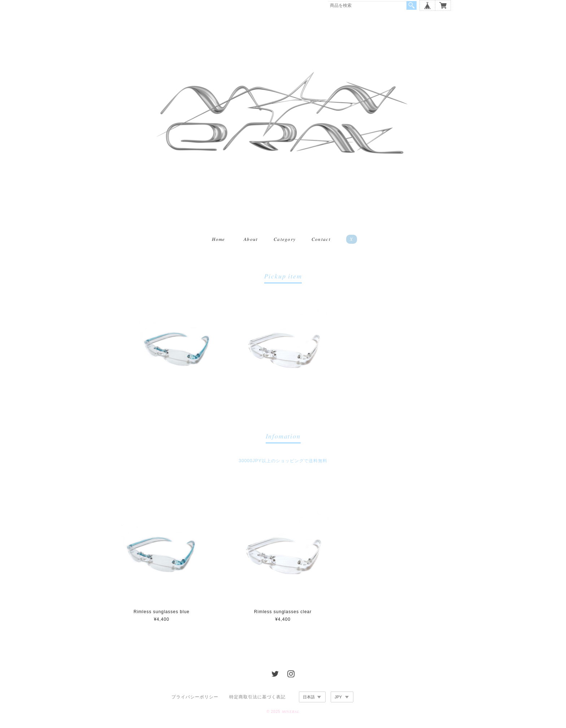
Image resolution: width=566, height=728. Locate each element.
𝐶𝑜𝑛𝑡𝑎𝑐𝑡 (321, 240)
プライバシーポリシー (195, 698)
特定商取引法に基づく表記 (257, 698)
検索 (412, 5)
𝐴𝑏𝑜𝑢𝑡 (251, 240)
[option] (177, 348)
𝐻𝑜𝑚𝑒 (218, 240)
